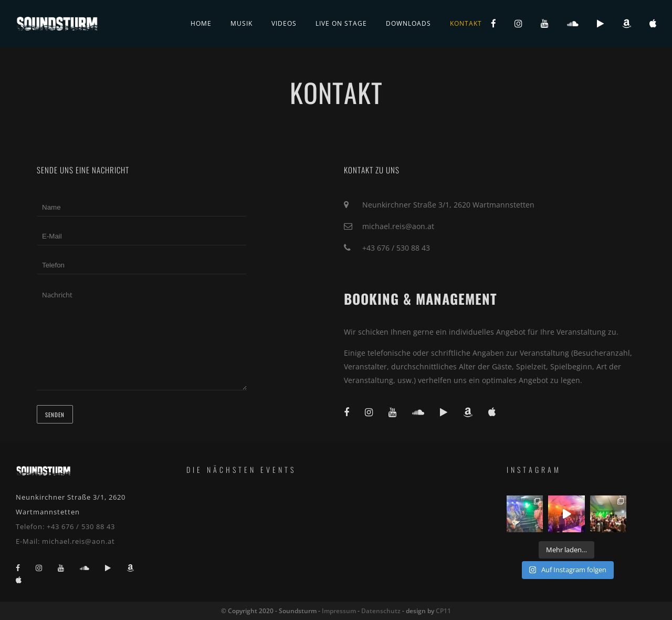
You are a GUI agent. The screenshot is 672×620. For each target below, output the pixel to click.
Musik (241, 23)
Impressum (339, 611)
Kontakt (466, 23)
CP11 (443, 611)
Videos (284, 23)
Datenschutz (381, 611)
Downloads (408, 23)
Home (201, 23)
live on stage (341, 23)
